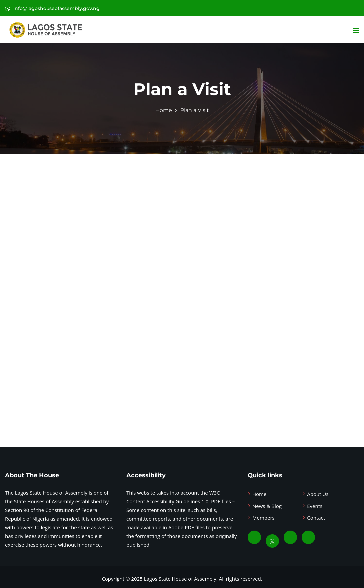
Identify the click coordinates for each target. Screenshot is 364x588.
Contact (316, 518)
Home (164, 110)
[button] (356, 30)
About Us (318, 494)
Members (263, 518)
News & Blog (267, 506)
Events (315, 506)
